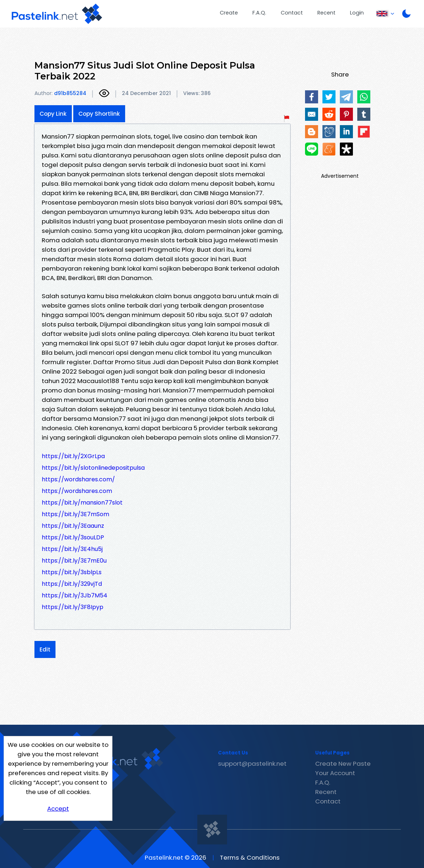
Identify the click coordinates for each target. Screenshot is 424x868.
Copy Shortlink (99, 114)
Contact (292, 13)
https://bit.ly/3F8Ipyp (73, 607)
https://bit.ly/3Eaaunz (73, 526)
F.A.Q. (259, 13)
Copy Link (53, 114)
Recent (326, 13)
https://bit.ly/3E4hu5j (72, 549)
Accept (58, 809)
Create (229, 13)
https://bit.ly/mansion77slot (82, 503)
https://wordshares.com (77, 491)
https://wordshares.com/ (78, 479)
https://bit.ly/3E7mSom (75, 514)
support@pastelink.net (252, 764)
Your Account (335, 773)
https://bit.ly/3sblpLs (72, 572)
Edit (45, 649)
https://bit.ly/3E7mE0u (74, 561)
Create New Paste (343, 764)
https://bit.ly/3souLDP (73, 537)
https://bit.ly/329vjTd (72, 584)
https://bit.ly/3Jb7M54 (75, 595)
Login (357, 13)
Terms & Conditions (250, 857)
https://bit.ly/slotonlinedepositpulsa (93, 468)
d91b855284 (70, 93)
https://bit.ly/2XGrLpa (73, 456)
